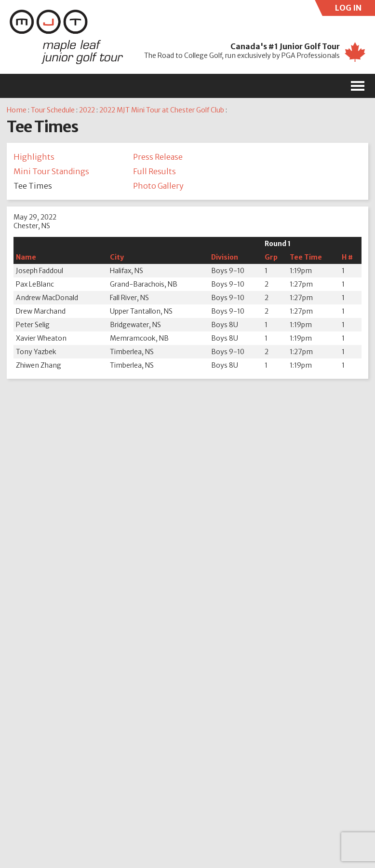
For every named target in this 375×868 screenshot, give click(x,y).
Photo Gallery (158, 186)
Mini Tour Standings (51, 171)
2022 (87, 110)
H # (347, 257)
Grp (271, 257)
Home (17, 110)
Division (225, 257)
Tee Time (306, 257)
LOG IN (355, 9)
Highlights (34, 157)
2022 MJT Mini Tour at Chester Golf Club (162, 110)
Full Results (154, 171)
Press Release (158, 157)
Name (26, 257)
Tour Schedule (53, 110)
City (117, 257)
